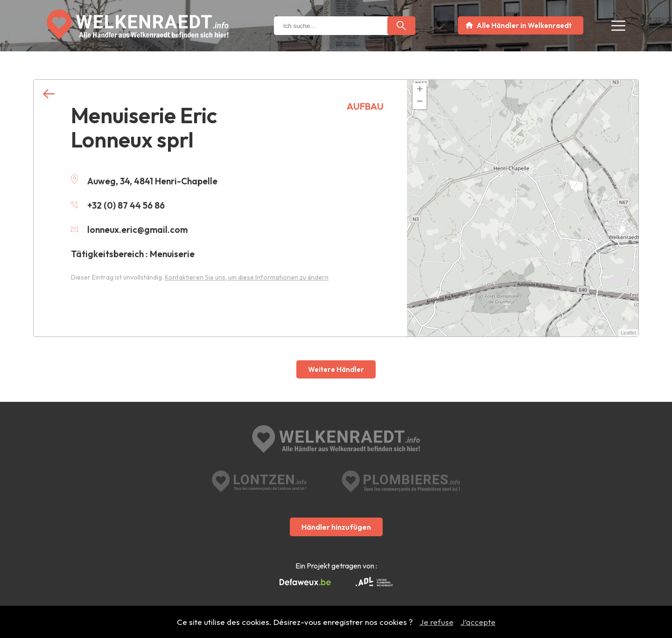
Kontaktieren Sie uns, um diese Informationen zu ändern (247, 277)
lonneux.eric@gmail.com (129, 230)
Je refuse (437, 622)
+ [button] (420, 90)
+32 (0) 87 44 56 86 (118, 205)
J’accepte (478, 622)
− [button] (420, 102)
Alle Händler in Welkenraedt (524, 25)
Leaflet (628, 333)
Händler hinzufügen (336, 527)
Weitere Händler (336, 369)
